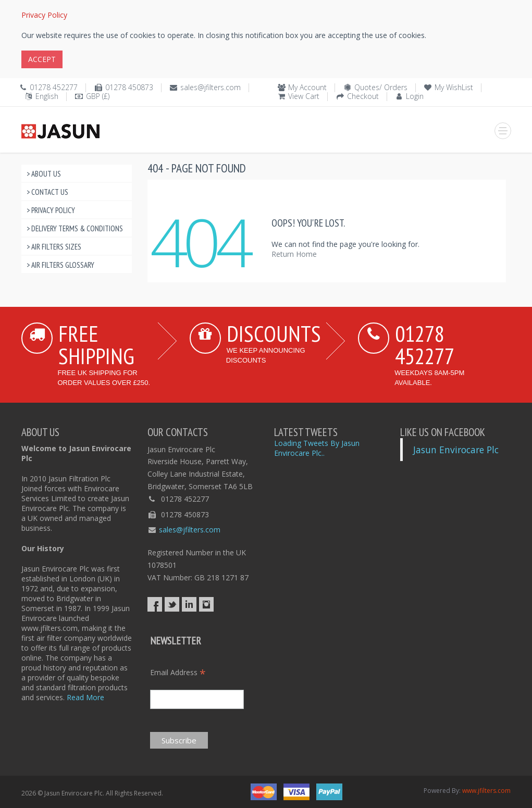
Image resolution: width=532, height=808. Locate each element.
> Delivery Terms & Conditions (75, 228)
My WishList (454, 87)
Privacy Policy (44, 15)
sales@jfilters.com (211, 87)
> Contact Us (47, 192)
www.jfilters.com (486, 791)
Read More (85, 697)
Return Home (294, 254)
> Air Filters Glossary (60, 265)
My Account (307, 87)
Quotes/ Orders (381, 87)
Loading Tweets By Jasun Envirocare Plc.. (317, 448)
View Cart (304, 96)
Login (415, 96)
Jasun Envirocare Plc (456, 450)
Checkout (363, 96)
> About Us (44, 174)
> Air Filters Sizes (54, 247)
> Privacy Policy (51, 210)
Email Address (178, 672)
